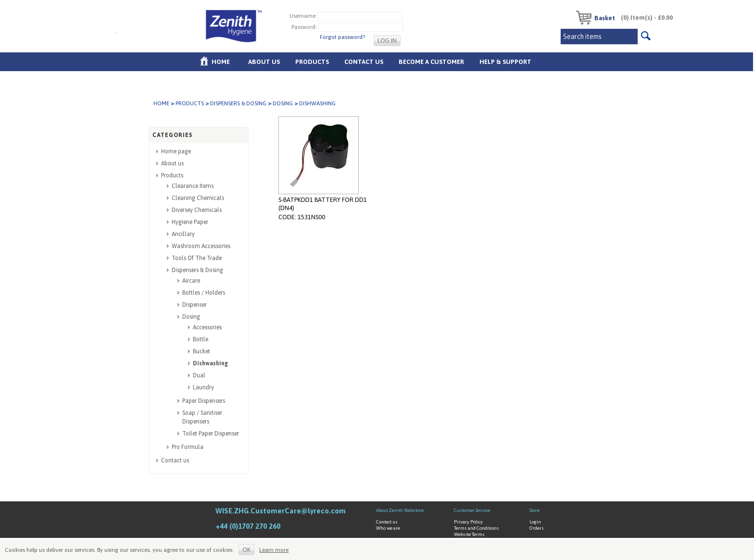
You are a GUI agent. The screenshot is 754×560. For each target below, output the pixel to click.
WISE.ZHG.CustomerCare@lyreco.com (281, 511)
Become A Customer (431, 62)
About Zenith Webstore (400, 510)
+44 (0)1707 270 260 (248, 526)
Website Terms (469, 534)
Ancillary (183, 234)
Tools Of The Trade (197, 258)
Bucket (201, 351)
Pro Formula (188, 447)
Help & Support (505, 62)
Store (534, 510)
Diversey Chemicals (197, 210)
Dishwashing (210, 363)
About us (264, 62)
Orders (537, 528)
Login (535, 522)
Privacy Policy (468, 522)
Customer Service (472, 510)
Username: (303, 15)
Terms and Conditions (477, 528)
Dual (199, 375)
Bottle (201, 339)
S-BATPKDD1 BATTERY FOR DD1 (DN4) (323, 204)
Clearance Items (193, 186)
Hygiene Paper (190, 222)
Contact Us (364, 62)
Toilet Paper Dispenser (211, 434)
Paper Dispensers (204, 401)
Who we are (388, 528)
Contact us (175, 460)
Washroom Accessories (201, 246)
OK (246, 550)
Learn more (274, 550)
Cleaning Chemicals (198, 198)
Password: (304, 26)
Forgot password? (342, 37)
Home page (176, 151)
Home (221, 62)
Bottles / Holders (204, 293)
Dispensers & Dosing (238, 103)
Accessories (207, 327)
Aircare (191, 281)
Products (312, 62)
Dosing (283, 103)
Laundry (203, 387)
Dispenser (195, 305)
